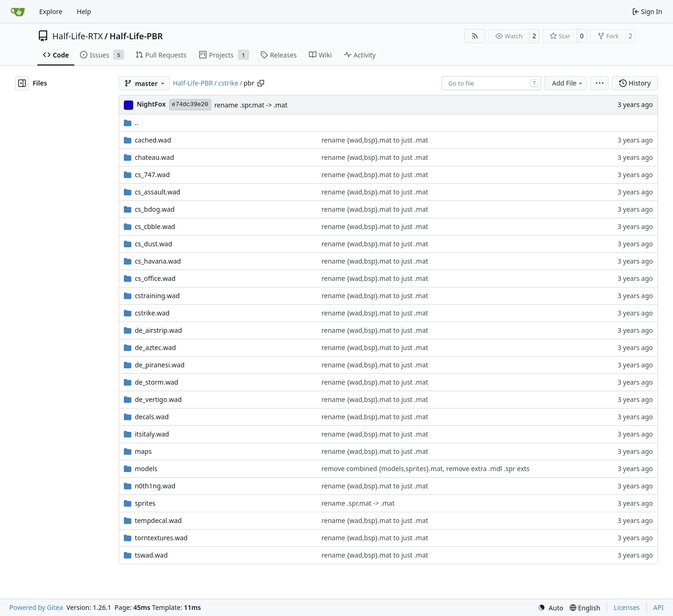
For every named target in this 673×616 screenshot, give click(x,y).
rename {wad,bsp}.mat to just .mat (375, 140)
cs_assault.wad (157, 192)
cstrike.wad (152, 313)
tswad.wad (151, 555)
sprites (145, 503)
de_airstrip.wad (158, 330)
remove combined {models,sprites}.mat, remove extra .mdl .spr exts (426, 469)
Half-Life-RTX (78, 36)
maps (143, 451)
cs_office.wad (155, 278)
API (659, 607)
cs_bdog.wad (154, 209)
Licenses (627, 607)
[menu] (599, 83)
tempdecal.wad (158, 520)
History (635, 83)
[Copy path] (261, 83)
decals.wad (152, 417)
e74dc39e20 (190, 104)
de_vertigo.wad (158, 399)
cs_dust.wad (153, 244)
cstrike (228, 83)
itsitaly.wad (152, 434)
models (146, 469)
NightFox (151, 104)
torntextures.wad (161, 538)
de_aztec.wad (155, 347)
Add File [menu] (568, 83)
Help (84, 11)
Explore (51, 11)
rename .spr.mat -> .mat (251, 105)
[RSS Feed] (475, 36)
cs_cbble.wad (155, 226)
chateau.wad (154, 157)
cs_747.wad (152, 175)
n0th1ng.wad (155, 486)
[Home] (18, 12)
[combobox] (491, 83)
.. (131, 123)
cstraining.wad (157, 296)
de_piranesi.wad (159, 365)
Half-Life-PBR (136, 36)
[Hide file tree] (22, 83)
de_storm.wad (156, 382)
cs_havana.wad (158, 261)
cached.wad (153, 140)
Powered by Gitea (36, 607)
